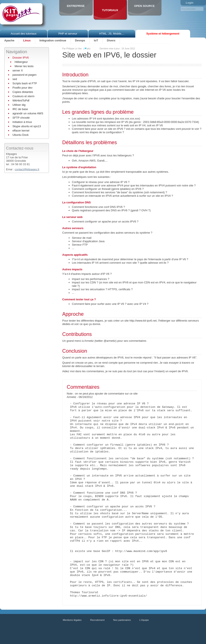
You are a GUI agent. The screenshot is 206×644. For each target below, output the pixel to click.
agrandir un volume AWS (28, 113)
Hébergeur (21, 62)
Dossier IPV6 (21, 58)
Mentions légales (72, 620)
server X (18, 70)
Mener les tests (24, 66)
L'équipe (144, 620)
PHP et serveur (68, 34)
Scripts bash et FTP (25, 83)
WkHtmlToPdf (21, 101)
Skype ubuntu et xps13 (27, 126)
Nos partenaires (122, 620)
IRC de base (20, 109)
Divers (111, 40)
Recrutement (97, 620)
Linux (27, 40)
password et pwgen (24, 75)
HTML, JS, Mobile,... (112, 34)
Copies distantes (23, 92)
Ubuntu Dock (20, 135)
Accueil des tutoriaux (24, 34)
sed (15, 79)
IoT (96, 40)
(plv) (87, 49)
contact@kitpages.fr (27, 169)
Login (190, 3)
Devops (80, 40)
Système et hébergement (163, 34)
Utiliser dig (19, 105)
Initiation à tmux (22, 122)
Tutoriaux (110, 10)
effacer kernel (21, 131)
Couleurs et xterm (23, 96)
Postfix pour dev (22, 88)
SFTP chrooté (21, 118)
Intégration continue (53, 40)
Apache (9, 40)
